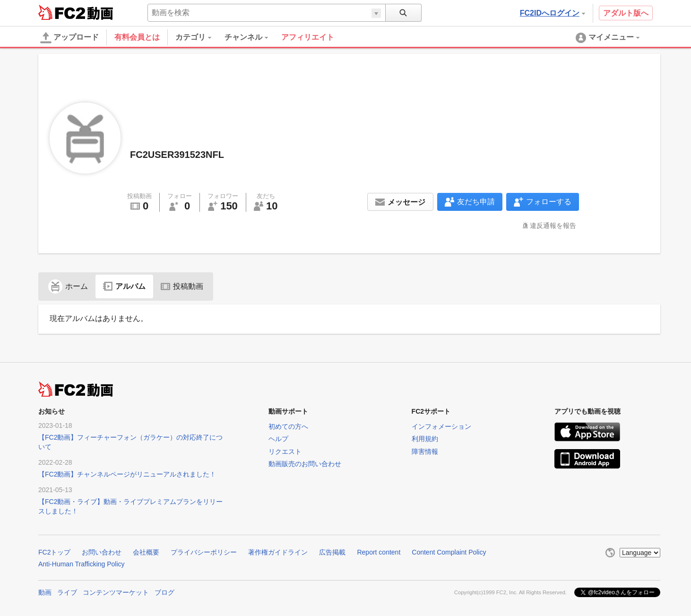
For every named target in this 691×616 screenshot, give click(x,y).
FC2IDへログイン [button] (553, 13)
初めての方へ (288, 426)
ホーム (68, 286)
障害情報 (425, 451)
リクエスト (285, 451)
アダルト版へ (626, 13)
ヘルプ (278, 439)
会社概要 (146, 552)
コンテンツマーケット (116, 592)
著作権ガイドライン (278, 552)
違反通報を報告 (553, 226)
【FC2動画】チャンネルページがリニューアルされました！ (127, 474)
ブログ (164, 592)
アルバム (124, 286)
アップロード (69, 38)
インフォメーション (441, 426)
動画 (45, 592)
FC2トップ (54, 552)
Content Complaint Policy (449, 552)
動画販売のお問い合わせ (305, 464)
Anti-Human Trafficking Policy (82, 564)
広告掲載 (332, 552)
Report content (379, 552)
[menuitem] (200, 37)
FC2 (62, 12)
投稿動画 (182, 286)
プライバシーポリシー (204, 552)
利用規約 (425, 439)
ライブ (67, 592)
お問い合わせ (102, 552)
